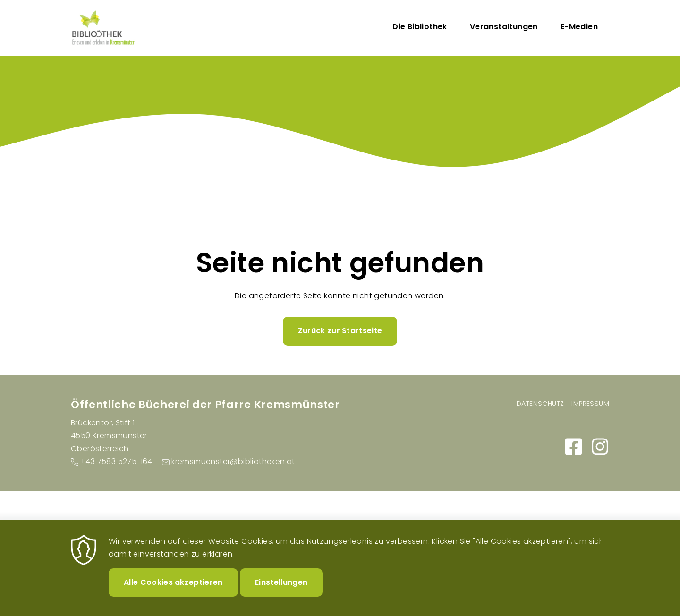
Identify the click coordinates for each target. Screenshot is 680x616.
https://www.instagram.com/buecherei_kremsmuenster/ (600, 447)
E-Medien (579, 27)
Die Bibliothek (420, 27)
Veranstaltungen (504, 27)
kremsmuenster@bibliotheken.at (233, 461)
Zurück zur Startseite (340, 331)
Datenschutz (540, 404)
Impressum (590, 404)
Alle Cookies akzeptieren (173, 588)
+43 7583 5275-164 (116, 461)
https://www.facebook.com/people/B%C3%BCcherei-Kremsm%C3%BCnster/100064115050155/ (573, 447)
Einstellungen (281, 588)
